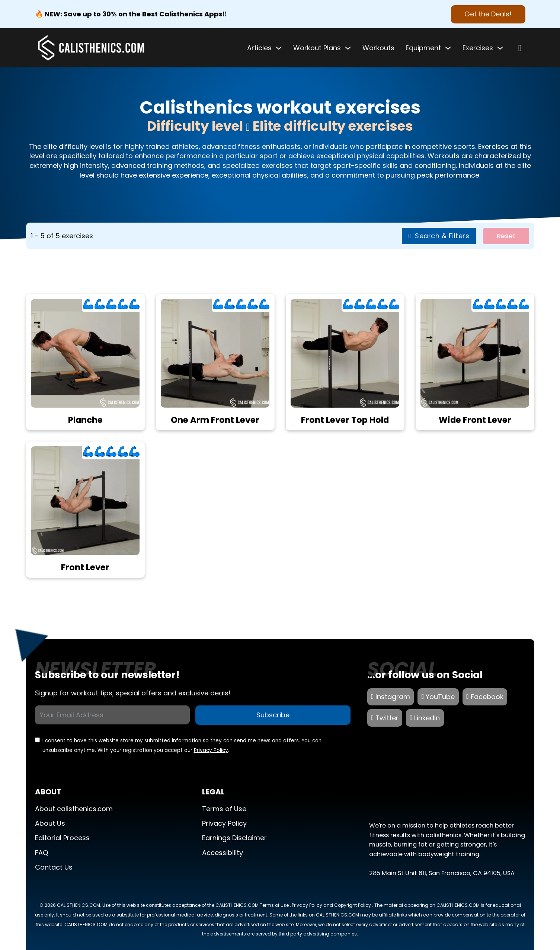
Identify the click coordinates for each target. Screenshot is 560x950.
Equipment (423, 48)
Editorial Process (62, 838)
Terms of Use (224, 809)
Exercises (478, 48)
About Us (50, 823)
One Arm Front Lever (215, 420)
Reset (506, 236)
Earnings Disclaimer (234, 838)
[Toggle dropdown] (279, 48)
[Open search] (520, 48)
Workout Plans (317, 48)
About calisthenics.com (74, 809)
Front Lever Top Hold (345, 420)
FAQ (41, 853)
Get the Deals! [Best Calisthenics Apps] (488, 14)
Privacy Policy (211, 750)
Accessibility (223, 853)
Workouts (378, 48)
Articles (259, 48)
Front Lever (85, 567)
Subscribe (273, 715)
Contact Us (54, 867)
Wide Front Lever (475, 420)
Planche (85, 420)
